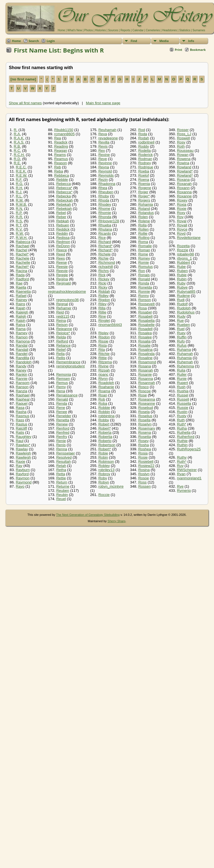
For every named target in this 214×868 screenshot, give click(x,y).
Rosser (183, 130)
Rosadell (146, 329)
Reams (60, 155)
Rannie (22, 379)
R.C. (18, 151)
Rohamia (146, 204)
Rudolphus (186, 312)
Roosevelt (146, 304)
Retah (61, 466)
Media (164, 41)
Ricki (102, 283)
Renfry (62, 437)
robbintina (106, 416)
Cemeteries (153, 30)
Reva (103, 134)
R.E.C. (21, 167)
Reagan (61, 151)
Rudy (181, 316)
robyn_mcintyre (111, 486)
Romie (144, 262)
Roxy (181, 213)
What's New (75, 30)
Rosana (145, 366)
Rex (102, 151)
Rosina (144, 470)
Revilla (104, 142)
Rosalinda (146, 354)
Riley (102, 304)
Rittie (102, 358)
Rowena (184, 159)
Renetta (63, 420)
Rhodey (105, 204)
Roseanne (147, 403)
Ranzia (22, 391)
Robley (104, 466)
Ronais (144, 275)
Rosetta (145, 437)
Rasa (20, 408)
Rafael (21, 296)
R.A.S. (19, 142)
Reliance (64, 345)
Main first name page (103, 103)
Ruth (181, 420)
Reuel (61, 499)
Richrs (104, 271)
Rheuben (106, 192)
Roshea (145, 449)
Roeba (144, 171)
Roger (143, 192)
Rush (181, 387)
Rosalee (145, 337)
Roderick (146, 155)
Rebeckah (65, 200)
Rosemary (147, 428)
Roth (181, 146)
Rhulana (105, 229)
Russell (183, 399)
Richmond (107, 262)
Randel (22, 354)
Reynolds (106, 175)
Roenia (144, 184)
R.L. (19, 196)
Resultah (64, 462)
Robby (104, 420)
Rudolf (182, 304)
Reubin (62, 495)
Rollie (143, 233)
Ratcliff (21, 428)
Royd (181, 233)
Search (34, 41)
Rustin (182, 412)
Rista (102, 345)
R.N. (19, 209)
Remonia (64, 374)
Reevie (62, 271)
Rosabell (146, 316)
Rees (61, 258)
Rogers (144, 200)
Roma (143, 242)
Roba (103, 403)
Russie (183, 408)
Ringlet (104, 321)
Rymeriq (184, 491)
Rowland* (185, 171)
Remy (61, 387)
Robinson (106, 462)
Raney (21, 370)
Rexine (104, 155)
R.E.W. (21, 175)
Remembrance (68, 362)
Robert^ (105, 449)
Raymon (23, 478)
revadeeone (108, 138)
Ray (19, 466)
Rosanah (146, 370)
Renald (62, 399)
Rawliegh (23, 457)
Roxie (182, 209)
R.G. (19, 184)
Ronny (144, 296)
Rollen (144, 229)
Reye (103, 159)
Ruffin (182, 337)
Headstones (169, 30)
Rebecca (64, 184)
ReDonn (63, 246)
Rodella (145, 151)
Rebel (61, 213)
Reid (60, 312)
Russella (184, 403)
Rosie (143, 457)
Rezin (103, 180)
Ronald (144, 279)
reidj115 (63, 316)
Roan (103, 395)
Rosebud (146, 408)
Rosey (144, 441)
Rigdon (104, 300)
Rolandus (146, 213)
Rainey (22, 300)
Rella (60, 354)
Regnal (62, 304)
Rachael (23, 246)
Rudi (181, 300)
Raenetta (23, 291)
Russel (183, 395)
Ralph (21, 321)
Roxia (182, 204)
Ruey (181, 333)
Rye (180, 486)
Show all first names (25, 103)
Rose (143, 395)
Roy (180, 217)
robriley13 (106, 470)
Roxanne (184, 196)
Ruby (181, 283)
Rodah (144, 138)
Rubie (182, 275)
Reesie (62, 267)
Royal (182, 221)
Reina (61, 321)
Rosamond (147, 362)
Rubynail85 (186, 291)
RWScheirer (187, 470)
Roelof (144, 175)
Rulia (181, 370)
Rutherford (186, 437)
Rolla (142, 225)
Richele (104, 254)
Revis (103, 146)
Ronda (144, 283)
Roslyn (144, 474)
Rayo (20, 486)
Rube (181, 267)
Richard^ (105, 250)
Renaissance (67, 395)
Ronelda (145, 287)
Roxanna (184, 192)
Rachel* (22, 254)
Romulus (146, 267)
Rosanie (145, 374)
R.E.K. (21, 171)
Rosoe (144, 478)
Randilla (22, 358)
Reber (61, 217)
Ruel (181, 329)
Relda (61, 337)
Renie (61, 441)
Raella (21, 287)
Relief (61, 350)
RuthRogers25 (189, 449)
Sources (113, 30)
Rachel (22, 250)
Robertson (107, 445)
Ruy (180, 466)
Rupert (183, 383)
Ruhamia (184, 358)
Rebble (62, 180)
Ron (142, 271)
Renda (62, 403)
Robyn (104, 482)
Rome (143, 254)
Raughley (23, 437)
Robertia (105, 437)
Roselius (145, 416)
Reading (61, 146)
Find (134, 41)
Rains (20, 304)
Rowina (183, 163)
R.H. (19, 188)
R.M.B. (21, 204)
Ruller (182, 374)
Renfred (63, 432)
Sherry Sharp (116, 521)
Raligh (21, 316)
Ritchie (104, 354)
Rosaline (146, 358)
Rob (102, 399)
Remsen (63, 379)
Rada (20, 275)
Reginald (64, 283)
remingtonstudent (71, 366)
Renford (63, 428)
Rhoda (104, 200)
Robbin (104, 412)
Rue (180, 321)
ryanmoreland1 (189, 478)
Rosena (145, 432)
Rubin (182, 279)
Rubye (182, 287)
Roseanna (147, 399)
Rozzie (183, 250)
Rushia (183, 391)
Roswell (183, 138)
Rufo (181, 341)
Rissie (103, 341)
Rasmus (23, 416)
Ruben (182, 271)
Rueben (183, 325)
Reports (125, 30)
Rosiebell (146, 462)
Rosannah (147, 383)
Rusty (182, 416)
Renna (62, 449)
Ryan (181, 474)
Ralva (20, 325)
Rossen (145, 486)
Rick (102, 275)
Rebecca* (64, 188)
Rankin (22, 374)
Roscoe (145, 391)
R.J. (19, 192)
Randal (22, 345)
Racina (22, 271)
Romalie (145, 246)
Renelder (64, 416)
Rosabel (145, 312)
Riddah (104, 291)
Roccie (104, 495)
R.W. (20, 233)
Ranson (22, 387)
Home (61, 30)
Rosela (144, 412)
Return (62, 482)
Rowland (184, 167)
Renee (62, 412)
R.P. (19, 213)
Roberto (105, 441)
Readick (61, 142)
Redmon (63, 242)
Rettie (61, 478)
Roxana (183, 180)
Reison (62, 325)
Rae (19, 283)
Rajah (21, 308)
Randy (21, 366)
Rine (102, 316)
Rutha (182, 428)
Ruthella (184, 432)
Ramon (22, 337)
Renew (62, 424)
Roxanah (184, 184)
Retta (61, 474)
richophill (106, 267)
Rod (142, 130)
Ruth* (182, 424)
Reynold (105, 171)
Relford (62, 341)
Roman (144, 250)
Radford (22, 279)
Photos (88, 30)
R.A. (17, 134)
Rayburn (23, 470)
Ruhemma (185, 366)
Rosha (144, 445)
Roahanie (106, 387)
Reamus (61, 159)
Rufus (182, 345)
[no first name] (23, 79)
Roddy (144, 146)
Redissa (63, 238)
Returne (63, 486)
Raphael (23, 395)
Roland (144, 209)
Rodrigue (146, 167)
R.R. (19, 217)
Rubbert (183, 262)
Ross (142, 482)
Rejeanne (64, 329)
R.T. (19, 225)
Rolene (144, 221)
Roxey (182, 200)
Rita (102, 350)
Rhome (104, 209)
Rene (61, 408)
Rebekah (64, 204)
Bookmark (198, 50)
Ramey (22, 333)
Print (179, 50)
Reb (57, 167)
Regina (62, 279)
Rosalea (145, 333)
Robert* (105, 428)
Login (51, 41)
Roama (104, 391)
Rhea (103, 188)
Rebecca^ (64, 192)
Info (191, 41)
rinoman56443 (110, 325)
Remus (62, 383)
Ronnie (144, 291)
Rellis (61, 358)
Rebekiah (64, 209)
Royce (182, 229)
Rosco (144, 387)
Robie (103, 453)
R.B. (17, 146)
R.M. (20, 200)
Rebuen (63, 225)
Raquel (22, 403)
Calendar (138, 30)
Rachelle (23, 262)
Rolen (143, 217)
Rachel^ (22, 267)
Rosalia (144, 341)
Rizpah (104, 370)
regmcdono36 (68, 300)
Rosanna (146, 379)
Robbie (104, 408)
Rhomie (105, 213)
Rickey (104, 279)
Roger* (144, 196)
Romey (144, 258)
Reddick (63, 229)
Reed (61, 254)
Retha (61, 470)
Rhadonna (107, 184)
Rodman (145, 159)
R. (16, 130)
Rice (102, 238)
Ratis (20, 432)
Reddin (62, 233)
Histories (100, 30)
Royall (182, 225)
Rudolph (184, 308)
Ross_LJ (184, 134)
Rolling (144, 238)
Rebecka (64, 196)
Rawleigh (23, 453)
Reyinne (105, 163)
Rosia (143, 453)
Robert (104, 424)
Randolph (24, 362)
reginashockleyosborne (67, 291)
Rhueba (105, 225)
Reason (60, 163)
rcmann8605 (64, 134)
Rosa (143, 308)
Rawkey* (23, 445)
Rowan (183, 155)
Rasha (21, 412)
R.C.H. (19, 155)
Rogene (145, 188)
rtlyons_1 (184, 258)
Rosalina (146, 350)
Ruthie (182, 441)
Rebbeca (61, 175)
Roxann (183, 188)
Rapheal (23, 399)
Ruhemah (185, 362)
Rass (20, 420)
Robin (103, 457)
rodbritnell (146, 142)
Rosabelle (146, 325)
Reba (59, 171)
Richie (103, 258)
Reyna (104, 167)
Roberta (105, 432)
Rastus (21, 424)
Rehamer (64, 308)
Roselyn (145, 424)
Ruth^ (182, 462)
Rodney (145, 163)
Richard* (105, 246)
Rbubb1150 (64, 130)
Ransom (23, 383)
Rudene (183, 296)
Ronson (145, 300)
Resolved (64, 457)
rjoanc (103, 374)
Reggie (62, 275)
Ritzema (105, 362)
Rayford (22, 474)
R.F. (19, 180)
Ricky (103, 287)
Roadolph (106, 383)
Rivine (103, 366)
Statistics (185, 30)
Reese (62, 262)
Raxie (20, 462)
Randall (22, 350)
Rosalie (144, 345)
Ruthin (182, 445)
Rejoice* (63, 333)
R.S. (19, 221)
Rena (61, 391)
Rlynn (103, 379)
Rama (21, 329)
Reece (62, 250)
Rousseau (185, 151)
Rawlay (22, 449)
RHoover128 (109, 221)
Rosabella (146, 321)
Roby (103, 478)
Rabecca (23, 242)
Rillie (102, 312)
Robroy (104, 474)
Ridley (103, 296)
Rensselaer (66, 453)
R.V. (19, 229)
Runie (182, 379)
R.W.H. (22, 238)
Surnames (199, 30)
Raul (19, 441)
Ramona (23, 341)
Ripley (103, 333)
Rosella (144, 420)
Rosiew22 (146, 466)
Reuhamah (107, 130)
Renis (61, 445)
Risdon (104, 337)
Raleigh (22, 312)
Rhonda (105, 217)
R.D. (18, 159)
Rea (57, 138)
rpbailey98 (186, 254)
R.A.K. (19, 138)
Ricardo (105, 233)
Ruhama (184, 350)
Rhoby (104, 196)
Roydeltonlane (189, 238)
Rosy (181, 142)
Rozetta (183, 246)
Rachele (23, 258)
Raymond (24, 482)
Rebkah (63, 221)
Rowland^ (185, 175)
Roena (144, 180)
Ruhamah (185, 354)
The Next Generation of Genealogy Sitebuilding (88, 515)
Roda (143, 134)
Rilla (102, 308)
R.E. (17, 163)
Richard (105, 242)
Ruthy (182, 457)
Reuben (63, 491)
